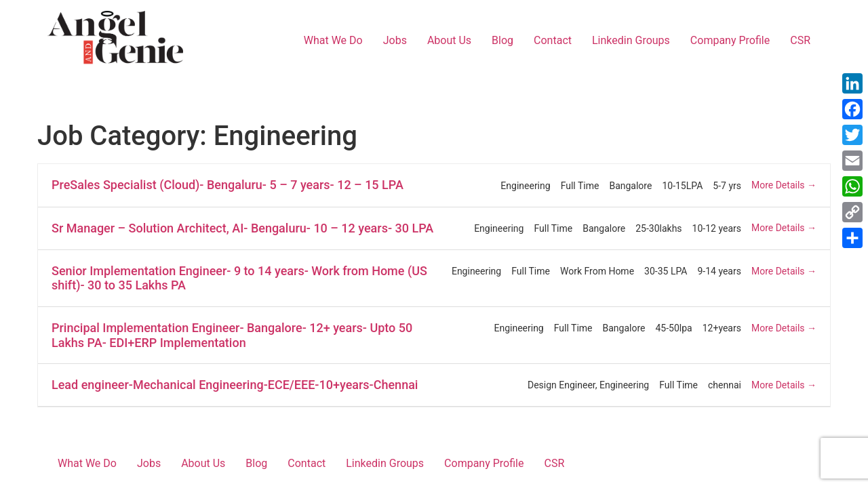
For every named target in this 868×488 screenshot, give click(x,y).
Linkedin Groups (631, 40)
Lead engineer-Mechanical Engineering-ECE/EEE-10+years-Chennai (235, 385)
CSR (800, 40)
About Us (449, 40)
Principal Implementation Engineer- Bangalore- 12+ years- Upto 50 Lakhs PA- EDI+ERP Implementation (232, 335)
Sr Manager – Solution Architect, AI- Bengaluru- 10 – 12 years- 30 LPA (242, 228)
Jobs (395, 40)
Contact (553, 40)
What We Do (333, 40)
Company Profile (730, 40)
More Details (784, 185)
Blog (502, 40)
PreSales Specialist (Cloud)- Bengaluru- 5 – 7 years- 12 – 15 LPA (228, 185)
